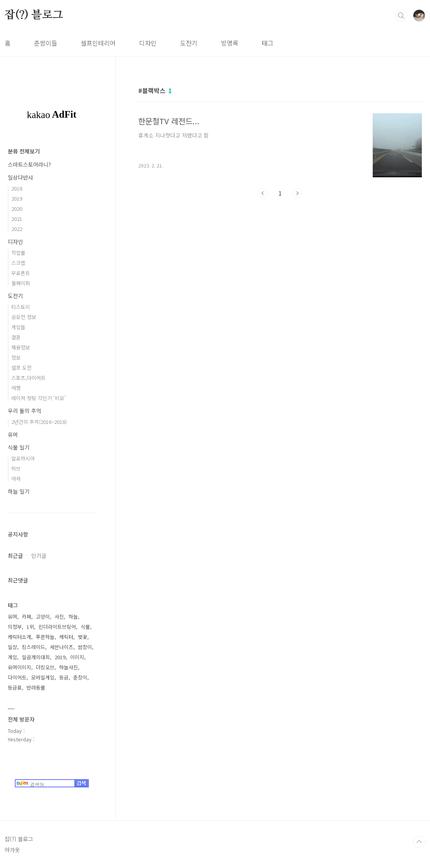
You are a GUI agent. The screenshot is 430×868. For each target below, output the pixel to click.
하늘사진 (69, 667)
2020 (17, 209)
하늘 (73, 617)
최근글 (15, 556)
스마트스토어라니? (29, 164)
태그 (268, 43)
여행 (16, 388)
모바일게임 (43, 677)
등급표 (15, 687)
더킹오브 (45, 667)
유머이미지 (19, 667)
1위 (30, 627)
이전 (263, 193)
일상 (12, 647)
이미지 (77, 657)
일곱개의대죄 (36, 657)
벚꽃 (83, 637)
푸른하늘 (45, 637)
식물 (85, 627)
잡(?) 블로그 (34, 15)
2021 (17, 219)
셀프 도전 (21, 368)
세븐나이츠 (62, 647)
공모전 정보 (24, 317)
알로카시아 (23, 458)
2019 (17, 198)
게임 (12, 657)
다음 (297, 193)
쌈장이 (85, 647)
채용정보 (21, 347)
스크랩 (18, 263)
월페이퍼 (21, 283)
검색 (401, 16)
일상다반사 (20, 177)
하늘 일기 (19, 491)
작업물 (18, 253)
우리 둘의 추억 (25, 411)
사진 (59, 617)
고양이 (43, 617)
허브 (16, 468)
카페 (26, 617)
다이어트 (17, 677)
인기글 (39, 556)
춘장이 (80, 677)
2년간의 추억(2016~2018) (39, 422)
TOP (419, 842)
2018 (17, 188)
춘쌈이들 (46, 43)
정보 (16, 357)
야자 (16, 479)
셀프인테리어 (98, 43)
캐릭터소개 (19, 637)
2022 (17, 229)
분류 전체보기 (24, 151)
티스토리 (21, 307)
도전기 (189, 43)
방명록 (230, 43)
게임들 (18, 327)
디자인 (148, 43)
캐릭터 (66, 637)
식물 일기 (19, 447)
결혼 (16, 337)
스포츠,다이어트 (28, 378)
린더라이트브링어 (57, 627)
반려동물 (36, 687)
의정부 (15, 627)
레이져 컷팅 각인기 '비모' (39, 398)
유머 (13, 434)
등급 (64, 677)
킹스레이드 (33, 647)
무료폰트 (21, 273)
